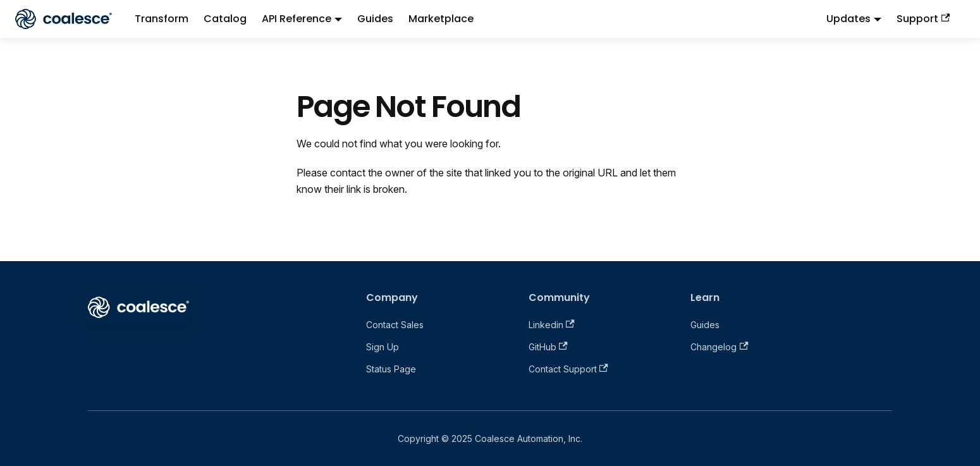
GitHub (548, 347)
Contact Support (568, 369)
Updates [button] (848, 19)
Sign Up (383, 347)
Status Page (391, 369)
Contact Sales (395, 325)
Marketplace (441, 19)
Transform (162, 19)
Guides (375, 19)
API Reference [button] (297, 19)
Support (923, 19)
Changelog (719, 347)
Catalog (225, 19)
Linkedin (552, 325)
